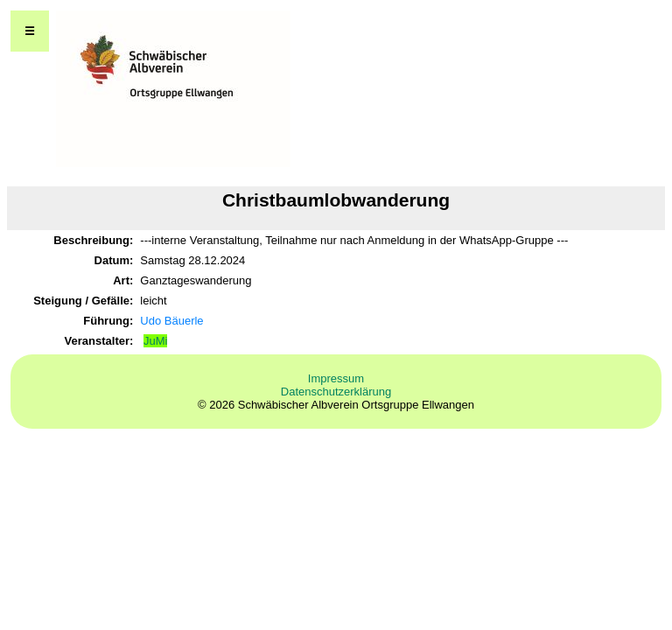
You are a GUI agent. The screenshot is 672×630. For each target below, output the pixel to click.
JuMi (155, 341)
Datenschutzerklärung (336, 392)
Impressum (336, 378)
